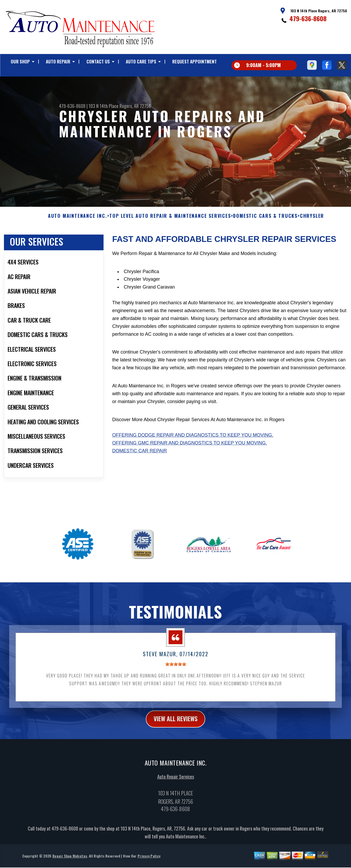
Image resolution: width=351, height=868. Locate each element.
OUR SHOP (20, 61)
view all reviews (175, 723)
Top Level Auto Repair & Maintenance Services (170, 220)
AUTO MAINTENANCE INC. (78, 220)
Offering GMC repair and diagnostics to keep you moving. (190, 447)
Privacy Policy (149, 860)
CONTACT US (98, 61)
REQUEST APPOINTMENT (195, 61)
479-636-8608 (308, 18)
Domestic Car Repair (140, 455)
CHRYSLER (312, 220)
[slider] (176, 668)
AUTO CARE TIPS (141, 61)
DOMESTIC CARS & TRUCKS (265, 220)
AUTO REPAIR (58, 61)
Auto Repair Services (176, 781)
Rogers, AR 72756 (135, 106)
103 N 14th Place (104, 106)
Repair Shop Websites (70, 860)
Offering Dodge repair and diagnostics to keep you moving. (193, 439)
